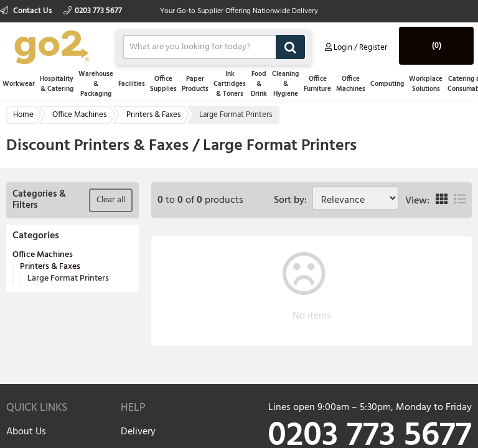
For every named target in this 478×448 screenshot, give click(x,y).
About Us (26, 432)
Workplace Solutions (426, 84)
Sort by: (293, 200)
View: (417, 201)
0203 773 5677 (93, 11)
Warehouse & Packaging (96, 84)
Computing (387, 84)
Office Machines (351, 84)
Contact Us (27, 11)
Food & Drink (259, 84)
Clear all (111, 200)
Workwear (19, 84)
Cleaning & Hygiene (285, 84)
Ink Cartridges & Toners (230, 84)
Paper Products (195, 84)
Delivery (138, 432)
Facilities (132, 84)
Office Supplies (163, 84)
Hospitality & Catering (57, 84)
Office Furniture (317, 84)
